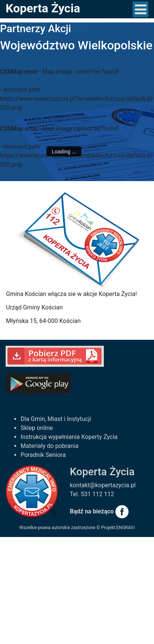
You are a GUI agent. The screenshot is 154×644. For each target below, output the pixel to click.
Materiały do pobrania (50, 446)
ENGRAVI (125, 528)
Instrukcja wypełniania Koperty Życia (69, 437)
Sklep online (37, 428)
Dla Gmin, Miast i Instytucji (56, 419)
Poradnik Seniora (43, 455)
